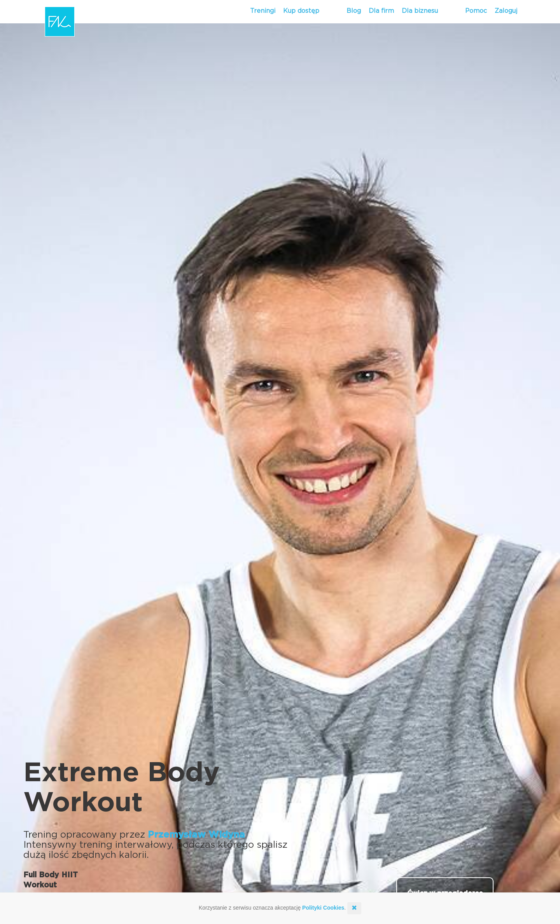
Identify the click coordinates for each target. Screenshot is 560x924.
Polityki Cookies (323, 908)
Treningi (263, 11)
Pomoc (476, 11)
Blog (354, 11)
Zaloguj (506, 11)
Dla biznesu (420, 11)
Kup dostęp (301, 11)
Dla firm (381, 11)
